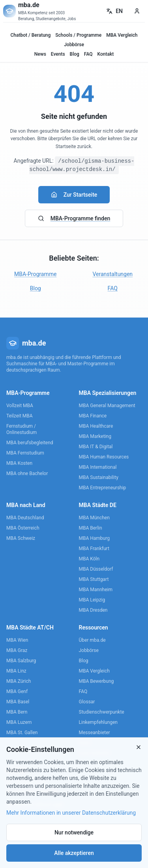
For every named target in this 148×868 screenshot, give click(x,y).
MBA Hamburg (94, 538)
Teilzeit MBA (20, 416)
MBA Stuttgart (94, 579)
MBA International (98, 467)
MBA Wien (17, 640)
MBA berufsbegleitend (30, 443)
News (40, 54)
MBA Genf (17, 691)
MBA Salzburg (21, 661)
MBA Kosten (19, 463)
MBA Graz (17, 650)
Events (58, 54)
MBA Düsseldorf (96, 569)
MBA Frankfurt (94, 549)
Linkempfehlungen (98, 722)
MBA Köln (89, 559)
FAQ (88, 54)
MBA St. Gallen (22, 733)
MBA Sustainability (99, 477)
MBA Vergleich (122, 35)
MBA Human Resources (104, 457)
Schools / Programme (78, 35)
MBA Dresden (93, 610)
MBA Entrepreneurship (103, 488)
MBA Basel (18, 702)
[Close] (139, 747)
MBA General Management (107, 406)
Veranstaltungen (112, 274)
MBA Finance (93, 416)
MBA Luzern (19, 722)
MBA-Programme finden (74, 218)
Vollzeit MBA (20, 406)
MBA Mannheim (96, 590)
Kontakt (106, 54)
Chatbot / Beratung (30, 35)
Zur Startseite (74, 195)
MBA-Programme (35, 274)
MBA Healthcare (96, 426)
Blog (75, 54)
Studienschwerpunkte (102, 712)
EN (114, 11)
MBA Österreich (23, 528)
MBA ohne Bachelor (27, 473)
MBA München (94, 518)
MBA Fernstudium (25, 453)
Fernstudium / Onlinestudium (22, 429)
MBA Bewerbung (96, 681)
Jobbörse (74, 45)
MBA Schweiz (21, 538)
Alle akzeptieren (74, 853)
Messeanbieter (95, 733)
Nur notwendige (74, 832)
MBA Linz (16, 671)
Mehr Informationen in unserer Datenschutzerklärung (71, 813)
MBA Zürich (19, 681)
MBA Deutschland (25, 518)
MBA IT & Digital (96, 447)
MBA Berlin (91, 528)
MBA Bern (17, 712)
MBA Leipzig (92, 600)
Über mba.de (92, 640)
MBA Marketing (95, 436)
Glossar (87, 702)
